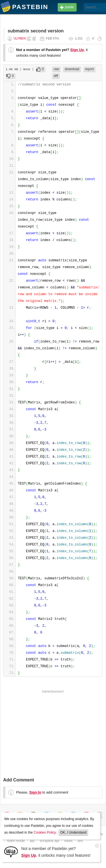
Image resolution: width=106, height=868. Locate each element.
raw (56, 69)
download (72, 69)
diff (56, 76)
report (89, 69)
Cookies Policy (45, 832)
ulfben (20, 38)
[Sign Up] (11, 852)
